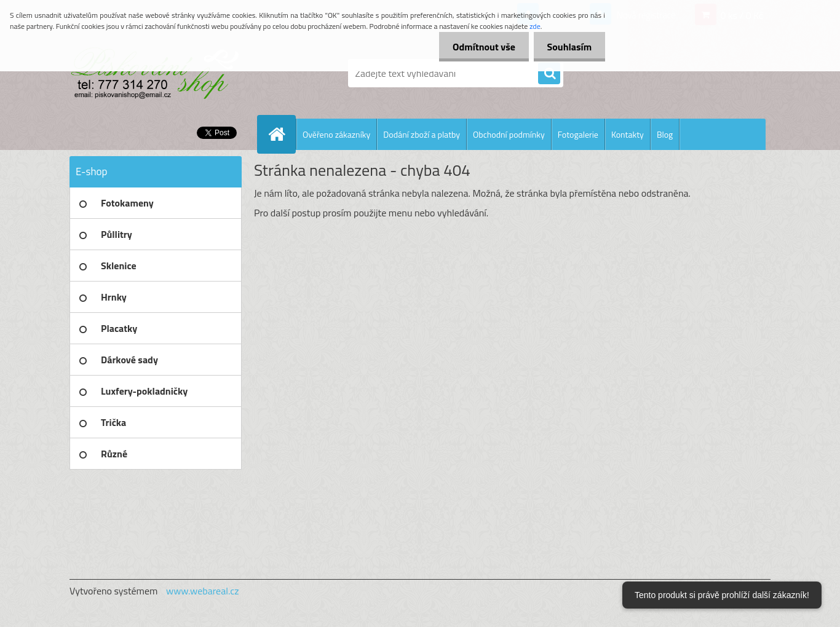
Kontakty (628, 134)
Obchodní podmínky (509, 134)
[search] (549, 74)
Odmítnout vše (478, 47)
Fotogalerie (578, 134)
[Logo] (154, 73)
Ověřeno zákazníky (336, 134)
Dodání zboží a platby (422, 134)
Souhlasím (567, 47)
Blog (665, 134)
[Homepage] (282, 134)
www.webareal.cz (203, 591)
